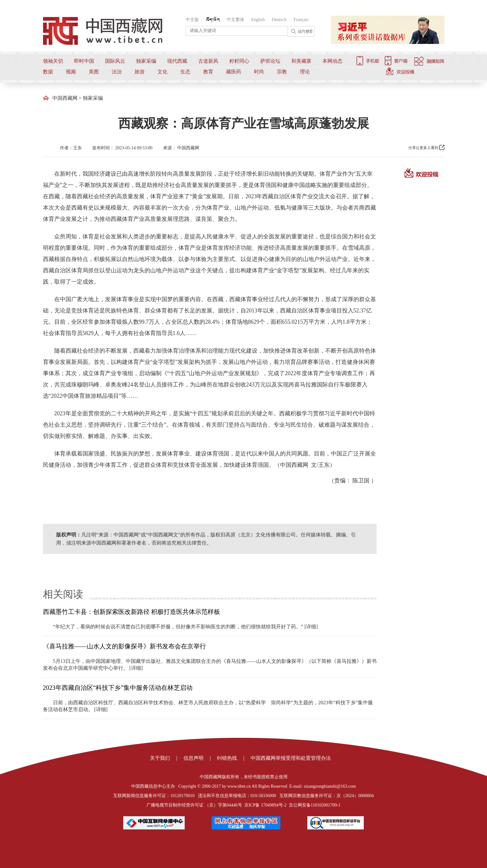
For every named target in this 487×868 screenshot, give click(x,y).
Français (301, 20)
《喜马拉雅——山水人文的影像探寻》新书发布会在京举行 (124, 646)
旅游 (140, 72)
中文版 (192, 20)
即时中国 (84, 61)
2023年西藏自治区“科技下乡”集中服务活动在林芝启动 (118, 688)
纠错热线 (227, 758)
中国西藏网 (65, 98)
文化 (162, 72)
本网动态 (332, 61)
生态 (185, 72)
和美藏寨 (301, 61)
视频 (71, 72)
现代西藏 (177, 61)
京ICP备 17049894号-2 (265, 805)
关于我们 (160, 758)
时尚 (259, 72)
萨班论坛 (270, 61)
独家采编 (146, 61)
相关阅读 (63, 594)
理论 (305, 72)
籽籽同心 (239, 61)
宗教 (282, 72)
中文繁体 (236, 20)
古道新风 (208, 61)
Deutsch (279, 20)
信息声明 (193, 758)
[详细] (311, 627)
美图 (94, 72)
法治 (117, 72)
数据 (48, 72)
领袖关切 (53, 61)
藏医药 (234, 72)
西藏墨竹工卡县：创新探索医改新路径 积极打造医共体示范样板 (132, 612)
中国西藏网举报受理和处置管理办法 (291, 758)
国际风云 (115, 61)
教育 (208, 72)
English (258, 20)
